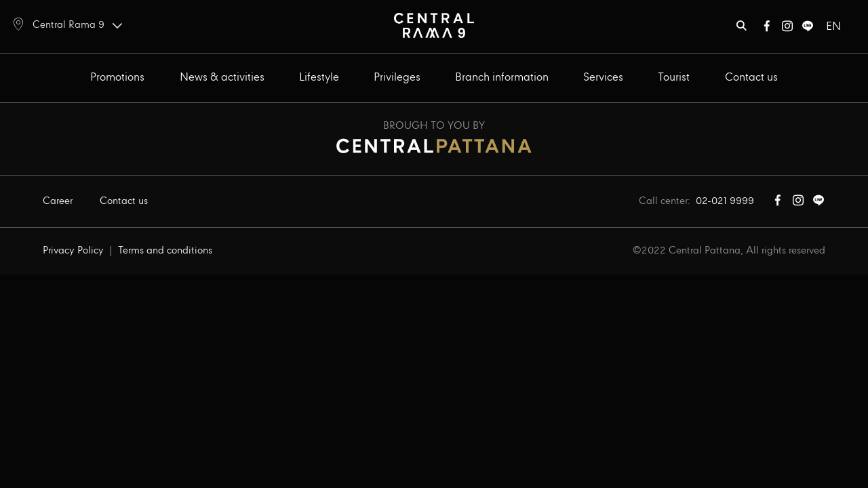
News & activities (222, 78)
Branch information (502, 78)
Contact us (751, 78)
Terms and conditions (165, 251)
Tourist (674, 78)
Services (603, 78)
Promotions (117, 78)
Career (58, 201)
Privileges (397, 78)
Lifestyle (319, 78)
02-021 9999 (725, 201)
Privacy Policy (73, 251)
